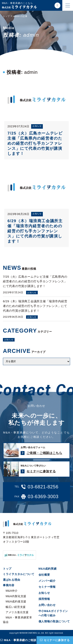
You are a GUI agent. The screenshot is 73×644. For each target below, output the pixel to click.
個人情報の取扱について (54, 621)
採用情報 (44, 599)
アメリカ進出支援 (17, 612)
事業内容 (9, 585)
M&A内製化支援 (16, 596)
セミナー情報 (47, 587)
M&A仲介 (12, 591)
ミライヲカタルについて (19, 574)
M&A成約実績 (48, 569)
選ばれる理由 (11, 580)
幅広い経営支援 (16, 607)
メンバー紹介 (47, 581)
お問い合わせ (47, 605)
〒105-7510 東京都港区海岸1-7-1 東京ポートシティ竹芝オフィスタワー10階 (31, 537)
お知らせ (9, 340)
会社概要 (44, 575)
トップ (7, 569)
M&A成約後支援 (16, 601)
